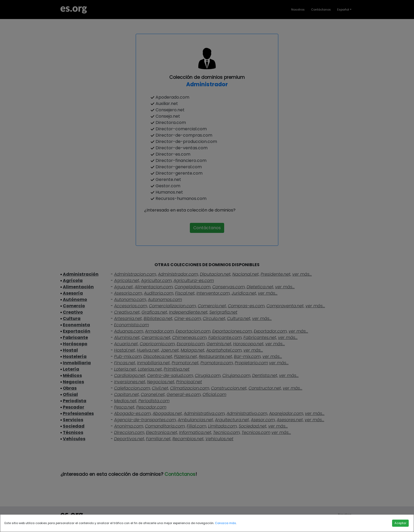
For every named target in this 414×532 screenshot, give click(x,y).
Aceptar (400, 523)
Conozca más (225, 523)
